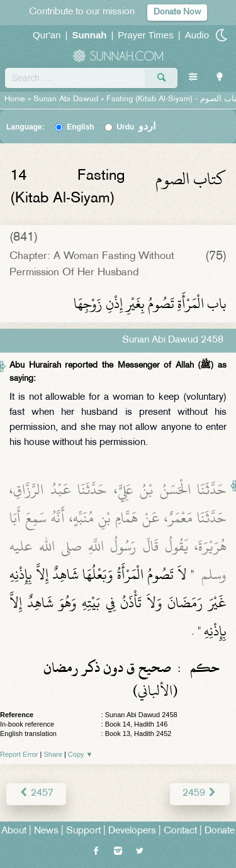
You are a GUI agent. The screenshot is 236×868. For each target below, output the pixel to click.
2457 (36, 794)
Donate (220, 831)
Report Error (19, 754)
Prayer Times (145, 35)
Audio (197, 35)
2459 (200, 794)
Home (15, 99)
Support (83, 831)
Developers (132, 831)
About (14, 831)
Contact (180, 831)
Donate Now (177, 12)
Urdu (136, 127)
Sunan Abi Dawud (66, 99)
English (80, 127)
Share (53, 754)
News (46, 831)
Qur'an (47, 35)
